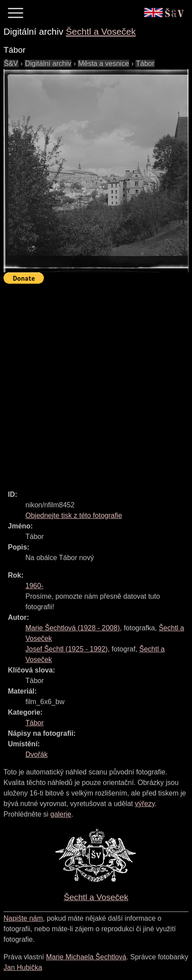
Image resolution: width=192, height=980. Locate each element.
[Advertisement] (96, 383)
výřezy (145, 804)
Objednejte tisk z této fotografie (74, 515)
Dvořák (37, 754)
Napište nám (23, 918)
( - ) (73, 628)
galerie (61, 814)
